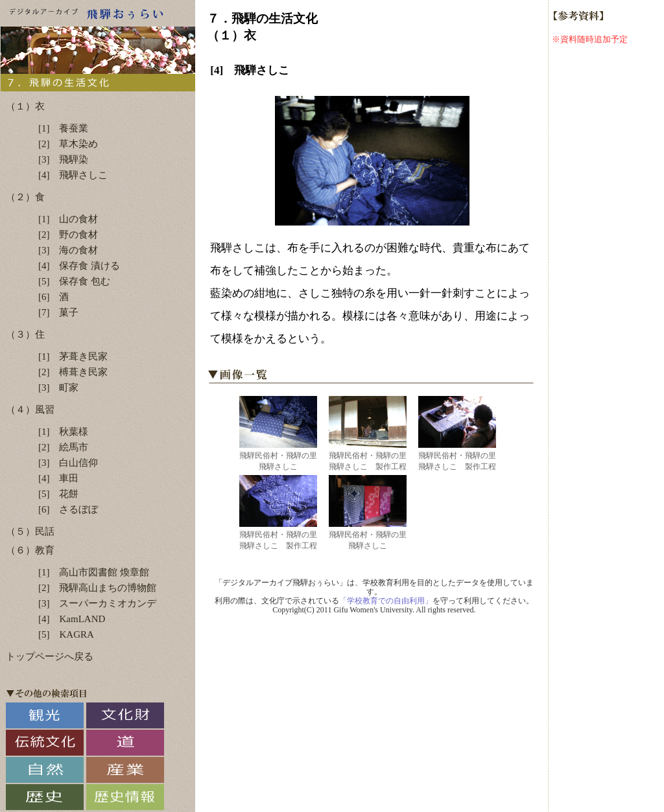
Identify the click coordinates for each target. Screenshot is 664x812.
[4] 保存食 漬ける (79, 266)
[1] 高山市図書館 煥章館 (94, 572)
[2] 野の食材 (68, 235)
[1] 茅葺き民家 (73, 356)
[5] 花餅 (59, 494)
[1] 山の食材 (68, 219)
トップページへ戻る (50, 656)
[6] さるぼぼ (68, 509)
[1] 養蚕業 (64, 128)
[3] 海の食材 (68, 250)
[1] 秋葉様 (64, 432)
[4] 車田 (59, 478)
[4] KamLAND (72, 619)
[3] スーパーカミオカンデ (98, 603)
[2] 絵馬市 (64, 447)
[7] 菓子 (59, 312)
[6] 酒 (54, 297)
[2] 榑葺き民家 (73, 372)
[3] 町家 (59, 388)
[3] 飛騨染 (64, 159)
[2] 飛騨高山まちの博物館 (98, 588)
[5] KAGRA (66, 634)
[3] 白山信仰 (68, 463)
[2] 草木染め (68, 144)
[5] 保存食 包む (74, 281)
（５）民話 (30, 531)
